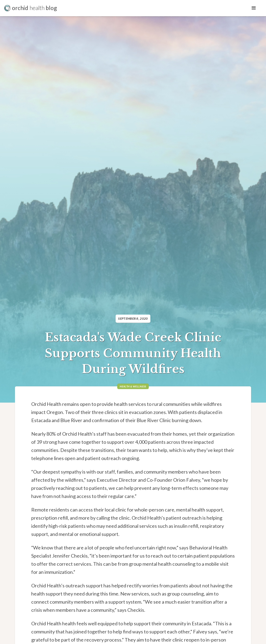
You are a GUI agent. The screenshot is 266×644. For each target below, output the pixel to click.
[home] (31, 8)
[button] (254, 8)
